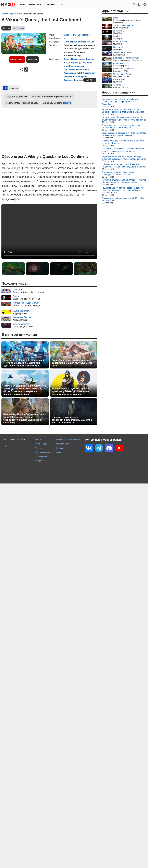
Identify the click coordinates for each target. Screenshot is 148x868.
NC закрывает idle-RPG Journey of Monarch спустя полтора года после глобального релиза (124, 119)
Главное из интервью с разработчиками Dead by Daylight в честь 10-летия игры (72, 420)
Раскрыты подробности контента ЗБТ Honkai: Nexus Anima (123, 199)
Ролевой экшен (77, 66)
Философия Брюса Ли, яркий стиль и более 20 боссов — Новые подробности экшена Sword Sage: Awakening (24, 418)
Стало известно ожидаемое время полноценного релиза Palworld (118, 173)
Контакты (60, 448)
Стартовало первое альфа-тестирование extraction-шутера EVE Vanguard (121, 126)
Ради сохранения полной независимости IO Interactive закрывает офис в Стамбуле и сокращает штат (122, 190)
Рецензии (51, 5)
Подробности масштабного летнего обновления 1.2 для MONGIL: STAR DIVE (72, 363)
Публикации (35, 5)
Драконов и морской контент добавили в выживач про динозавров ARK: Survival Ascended (121, 102)
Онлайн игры (41, 444)
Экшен (67, 35)
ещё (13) (89, 80)
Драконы (68, 80)
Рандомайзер (41, 461)
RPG (74, 35)
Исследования (71, 73)
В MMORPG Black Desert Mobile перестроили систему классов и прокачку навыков (123, 150)
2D (81, 73)
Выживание (84, 35)
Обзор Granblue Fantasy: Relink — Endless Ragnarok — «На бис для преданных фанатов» (124, 166)
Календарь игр (42, 456)
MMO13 (39, 440)
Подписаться (17, 60)
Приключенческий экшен (76, 70)
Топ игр (39, 448)
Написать (32, 60)
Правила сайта (63, 444)
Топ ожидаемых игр (44, 452)
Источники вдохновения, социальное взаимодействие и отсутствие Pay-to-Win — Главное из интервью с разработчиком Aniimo (24, 390)
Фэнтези (78, 80)
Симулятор (75, 63)
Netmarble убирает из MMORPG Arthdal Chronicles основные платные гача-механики (123, 111)
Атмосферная (80, 76)
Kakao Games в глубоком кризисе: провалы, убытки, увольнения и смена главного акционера (71, 391)
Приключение (78, 59)
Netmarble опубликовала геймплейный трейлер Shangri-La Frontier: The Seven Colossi (124, 181)
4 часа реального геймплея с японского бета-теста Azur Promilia (123, 142)
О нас (59, 452)
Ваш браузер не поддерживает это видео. (49, 231)
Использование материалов (68, 440)
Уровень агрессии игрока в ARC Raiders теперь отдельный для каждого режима (124, 134)
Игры (22, 5)
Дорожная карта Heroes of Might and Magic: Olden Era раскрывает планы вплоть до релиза (124, 158)
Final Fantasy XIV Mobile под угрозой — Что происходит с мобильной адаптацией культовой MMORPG (24, 363)
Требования (18, 28)
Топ (61, 5)
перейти (67, 103)
